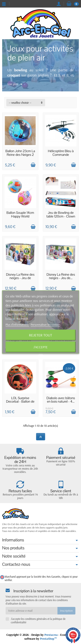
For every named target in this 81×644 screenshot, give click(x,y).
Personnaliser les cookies (46, 324)
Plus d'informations (17, 324)
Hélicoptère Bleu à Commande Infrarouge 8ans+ (61, 155)
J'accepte (41, 347)
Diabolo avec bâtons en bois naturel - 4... (61, 400)
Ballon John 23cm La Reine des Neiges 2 (20, 153)
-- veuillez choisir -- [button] (20, 103)
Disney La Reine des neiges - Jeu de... (61, 276)
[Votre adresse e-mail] (32, 611)
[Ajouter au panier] (33, 165)
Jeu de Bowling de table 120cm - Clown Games (61, 216)
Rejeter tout (40, 335)
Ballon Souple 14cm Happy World (20, 215)
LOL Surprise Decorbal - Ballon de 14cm (20, 402)
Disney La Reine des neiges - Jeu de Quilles (20, 278)
